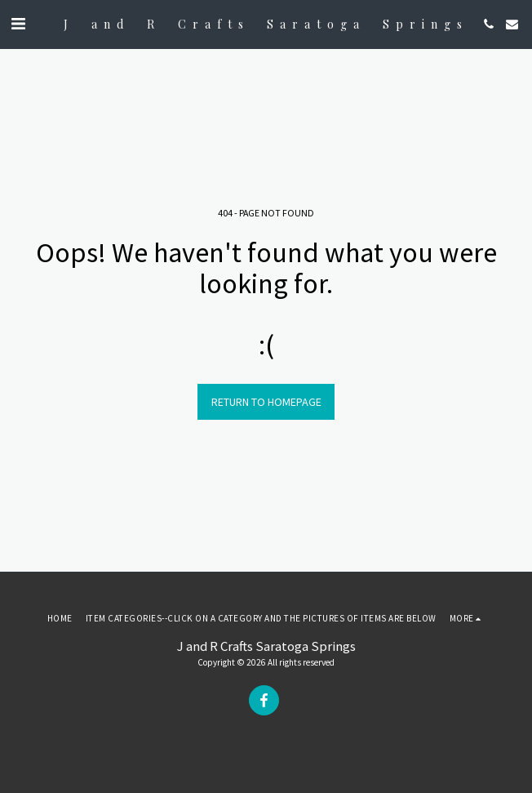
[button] (18, 23)
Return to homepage (266, 402)
